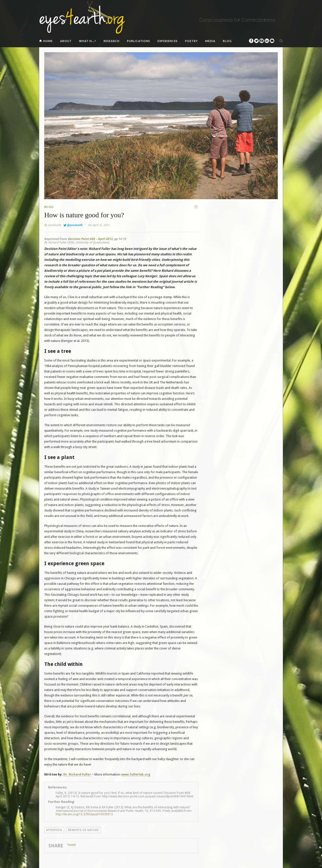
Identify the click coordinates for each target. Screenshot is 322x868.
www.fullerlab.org (136, 774)
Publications (139, 41)
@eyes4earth (75, 225)
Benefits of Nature (83, 830)
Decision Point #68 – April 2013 (90, 239)
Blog (227, 41)
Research (112, 41)
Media (210, 41)
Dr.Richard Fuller (77, 774)
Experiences (168, 41)
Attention (54, 830)
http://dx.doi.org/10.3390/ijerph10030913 (84, 814)
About (66, 41)
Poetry (191, 41)
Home (48, 41)
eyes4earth (55, 225)
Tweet (71, 845)
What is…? (88, 41)
